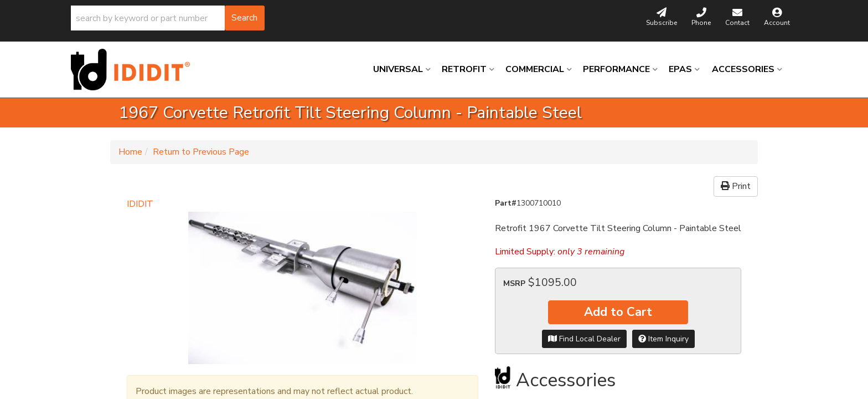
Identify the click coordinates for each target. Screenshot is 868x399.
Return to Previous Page (201, 152)
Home (130, 152)
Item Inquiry (663, 339)
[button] (168, 18)
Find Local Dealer (584, 339)
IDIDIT (140, 204)
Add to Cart (618, 312)
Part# (506, 203)
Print (736, 186)
